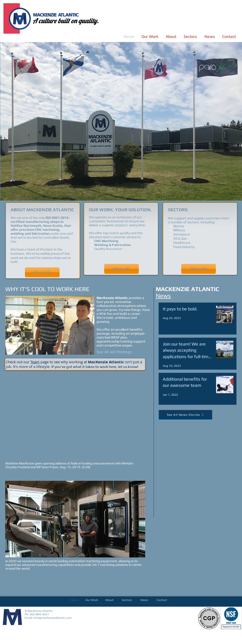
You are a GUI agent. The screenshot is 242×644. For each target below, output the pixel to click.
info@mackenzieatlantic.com (53, 618)
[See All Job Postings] (114, 352)
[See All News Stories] (185, 415)
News (163, 296)
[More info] (42, 272)
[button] (121, 121)
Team (35, 362)
